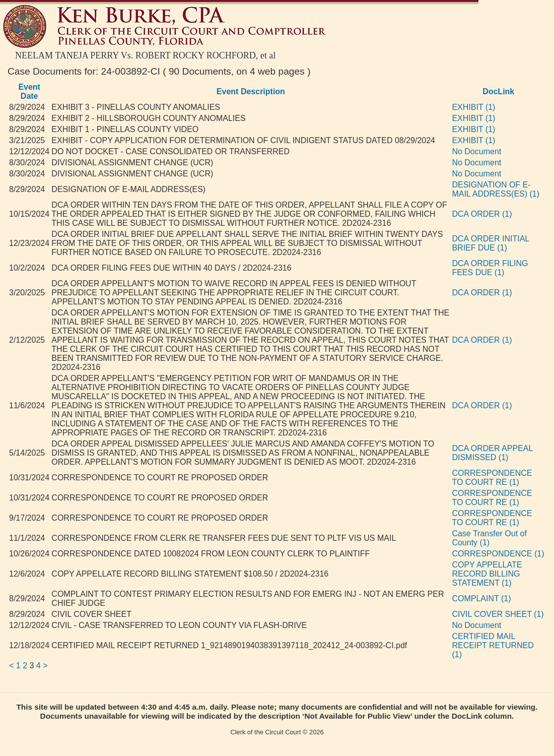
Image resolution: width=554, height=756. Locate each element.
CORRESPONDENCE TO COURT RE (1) (492, 478)
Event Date (29, 91)
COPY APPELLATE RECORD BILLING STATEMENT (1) (487, 574)
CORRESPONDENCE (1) (498, 554)
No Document (476, 151)
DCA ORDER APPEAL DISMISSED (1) (492, 453)
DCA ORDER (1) (482, 214)
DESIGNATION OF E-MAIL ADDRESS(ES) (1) (496, 189)
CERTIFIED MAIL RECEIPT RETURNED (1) (493, 645)
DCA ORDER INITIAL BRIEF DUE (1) (490, 243)
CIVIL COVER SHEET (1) (498, 614)
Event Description (251, 91)
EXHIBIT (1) (473, 107)
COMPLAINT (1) (481, 598)
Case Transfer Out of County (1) (489, 538)
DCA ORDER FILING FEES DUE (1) (490, 268)
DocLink (498, 91)
